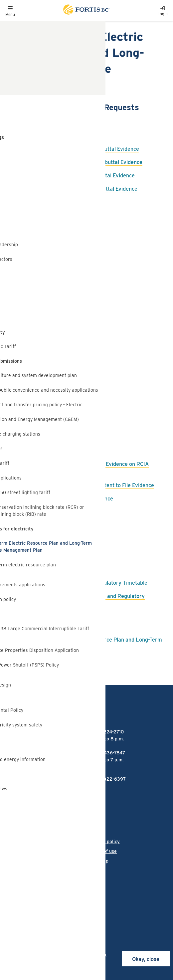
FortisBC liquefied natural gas (38, 798)
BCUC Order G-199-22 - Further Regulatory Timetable (82, 583)
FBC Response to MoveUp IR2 (53, 282)
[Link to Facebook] (9, 886)
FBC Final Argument (41, 547)
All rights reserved (54, 907)
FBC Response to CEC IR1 (47, 362)
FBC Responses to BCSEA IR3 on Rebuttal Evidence (80, 162)
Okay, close (146, 959)
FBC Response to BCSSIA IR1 (52, 335)
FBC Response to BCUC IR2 (50, 202)
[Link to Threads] (59, 886)
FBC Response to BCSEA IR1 (51, 349)
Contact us (17, 861)
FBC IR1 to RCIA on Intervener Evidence (65, 499)
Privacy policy (104, 842)
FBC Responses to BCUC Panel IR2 (59, 122)
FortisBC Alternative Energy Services (46, 810)
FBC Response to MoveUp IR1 (52, 389)
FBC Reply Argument (42, 534)
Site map (99, 861)
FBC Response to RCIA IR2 (49, 295)
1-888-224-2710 (107, 732)
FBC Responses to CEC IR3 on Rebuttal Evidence (76, 176)
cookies (50, 948)
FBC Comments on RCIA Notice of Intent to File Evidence (85, 485)
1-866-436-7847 (107, 753)
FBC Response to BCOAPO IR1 (53, 322)
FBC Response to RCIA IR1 (48, 402)
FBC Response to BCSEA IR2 (52, 242)
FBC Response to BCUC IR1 (49, 309)
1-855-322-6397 (108, 779)
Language (16, 842)
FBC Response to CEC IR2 (48, 255)
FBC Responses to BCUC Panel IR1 (58, 136)
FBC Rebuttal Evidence (44, 451)
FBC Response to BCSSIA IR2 (53, 229)
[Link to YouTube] (76, 886)
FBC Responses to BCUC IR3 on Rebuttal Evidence (78, 149)
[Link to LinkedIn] (42, 886)
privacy (80, 969)
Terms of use (103, 851)
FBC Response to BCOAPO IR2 (54, 215)
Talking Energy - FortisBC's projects (44, 823)
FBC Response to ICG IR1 (47, 375)
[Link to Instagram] (25, 886)
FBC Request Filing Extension (52, 437)
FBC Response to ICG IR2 (47, 269)
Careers (14, 851)
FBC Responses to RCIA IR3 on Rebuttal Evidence (77, 189)
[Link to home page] (86, 10)
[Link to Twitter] (94, 886)
